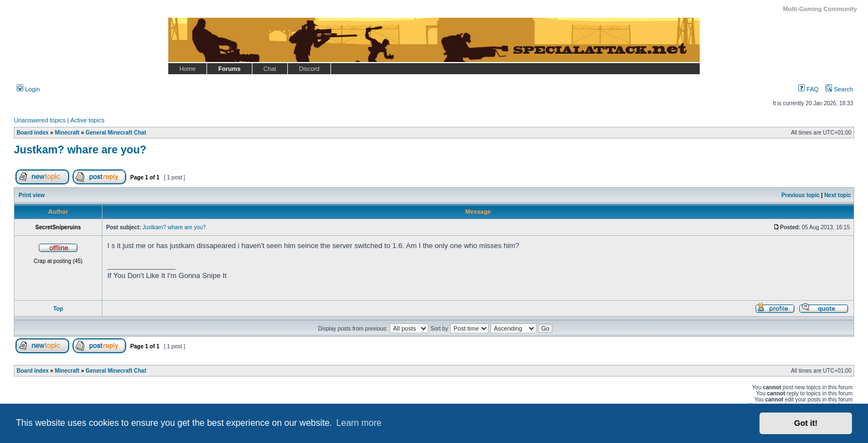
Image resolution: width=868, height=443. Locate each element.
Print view (32, 195)
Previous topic (801, 195)
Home (187, 69)
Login (28, 89)
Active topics (87, 120)
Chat (270, 69)
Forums (229, 69)
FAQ (808, 89)
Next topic (838, 195)
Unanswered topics (40, 120)
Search (839, 89)
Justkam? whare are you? (80, 150)
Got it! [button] (806, 423)
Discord (309, 69)
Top (58, 309)
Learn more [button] (359, 423)
